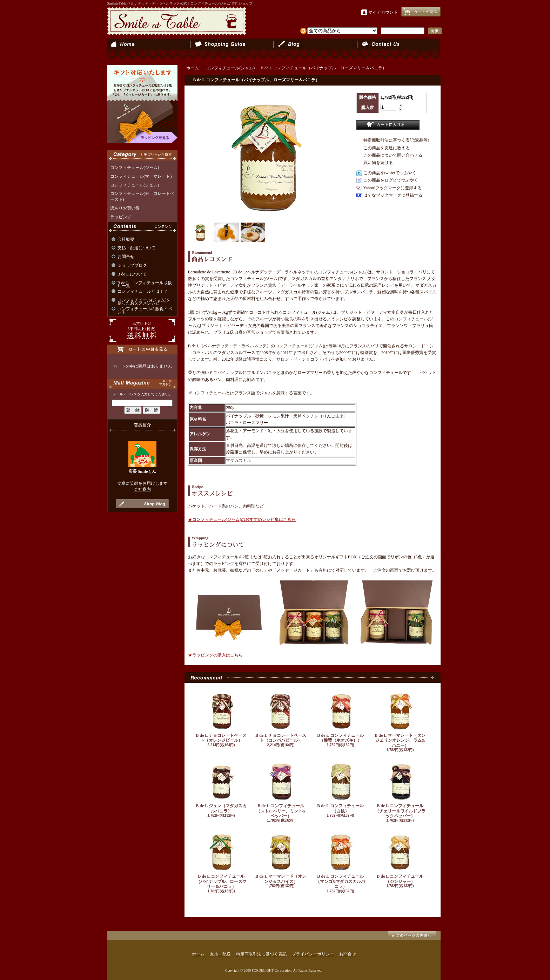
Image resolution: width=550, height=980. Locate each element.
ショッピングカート (421, 12)
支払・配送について (232, 49)
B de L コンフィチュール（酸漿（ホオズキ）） (341, 716)
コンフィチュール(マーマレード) (141, 176)
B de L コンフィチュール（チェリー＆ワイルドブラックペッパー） (400, 789)
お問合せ (398, 49)
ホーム (149, 49)
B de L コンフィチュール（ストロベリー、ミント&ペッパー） (281, 789)
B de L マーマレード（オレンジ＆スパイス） (281, 857)
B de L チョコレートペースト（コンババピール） (281, 716)
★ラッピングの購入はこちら (215, 655)
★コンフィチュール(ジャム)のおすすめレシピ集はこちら (242, 519)
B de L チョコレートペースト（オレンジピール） (221, 716)
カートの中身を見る (142, 349)
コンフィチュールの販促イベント (145, 310)
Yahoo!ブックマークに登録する (393, 188)
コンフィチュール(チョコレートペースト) (142, 196)
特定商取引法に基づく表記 (261, 954)
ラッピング (121, 217)
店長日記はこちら (142, 504)
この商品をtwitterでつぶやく (390, 173)
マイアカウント (383, 12)
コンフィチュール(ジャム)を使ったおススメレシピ (144, 302)
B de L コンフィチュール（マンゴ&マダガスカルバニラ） (341, 860)
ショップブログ (315, 49)
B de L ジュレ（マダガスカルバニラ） (221, 787)
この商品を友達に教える (387, 148)
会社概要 (126, 239)
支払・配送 (220, 954)
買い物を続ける (378, 163)
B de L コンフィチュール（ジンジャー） (400, 857)
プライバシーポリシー (313, 954)
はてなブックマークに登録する (393, 195)
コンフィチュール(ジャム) (135, 168)
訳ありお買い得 (125, 208)
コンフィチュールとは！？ (143, 291)
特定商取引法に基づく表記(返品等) (396, 140)
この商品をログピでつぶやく (391, 180)
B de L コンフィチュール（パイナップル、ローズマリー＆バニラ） (324, 68)
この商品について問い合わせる (393, 155)
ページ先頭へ (412, 935)
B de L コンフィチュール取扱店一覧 (145, 284)
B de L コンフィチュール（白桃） (341, 787)
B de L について (132, 274)
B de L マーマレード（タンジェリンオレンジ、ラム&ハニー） (400, 719)
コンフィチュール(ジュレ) (135, 185)
